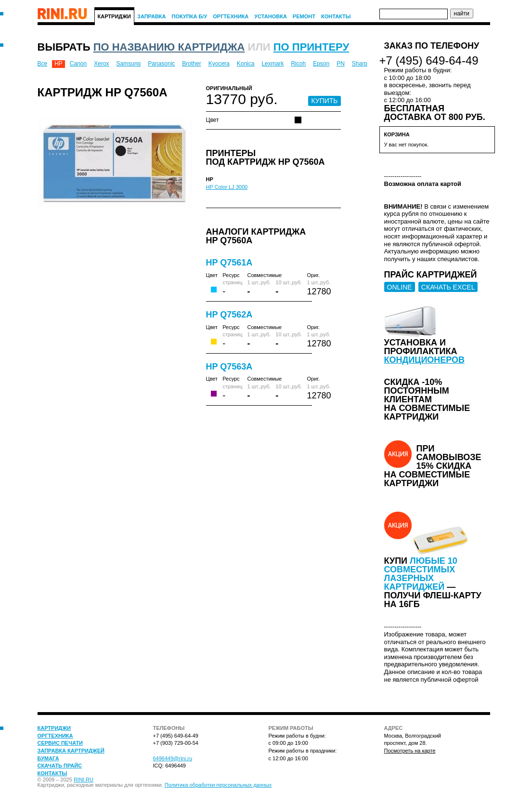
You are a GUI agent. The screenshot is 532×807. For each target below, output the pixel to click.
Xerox (101, 64)
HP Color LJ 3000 (227, 187)
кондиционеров (425, 360)
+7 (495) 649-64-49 (429, 60)
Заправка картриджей (71, 751)
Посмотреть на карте (410, 751)
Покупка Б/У (190, 16)
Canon (78, 64)
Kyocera (219, 64)
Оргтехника (231, 16)
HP (58, 64)
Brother (191, 64)
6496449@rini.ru (173, 758)
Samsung (129, 64)
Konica (246, 64)
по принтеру (311, 47)
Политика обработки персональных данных (218, 785)
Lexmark (272, 64)
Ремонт (304, 16)
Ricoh (298, 64)
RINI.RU (84, 780)
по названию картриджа (169, 47)
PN (341, 64)
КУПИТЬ (324, 101)
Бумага (48, 758)
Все (43, 64)
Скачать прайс (60, 766)
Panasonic (161, 64)
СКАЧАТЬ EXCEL (448, 287)
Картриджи (115, 16)
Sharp (360, 64)
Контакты (336, 16)
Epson (321, 64)
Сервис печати (60, 743)
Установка (271, 16)
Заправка (152, 16)
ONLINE (400, 287)
